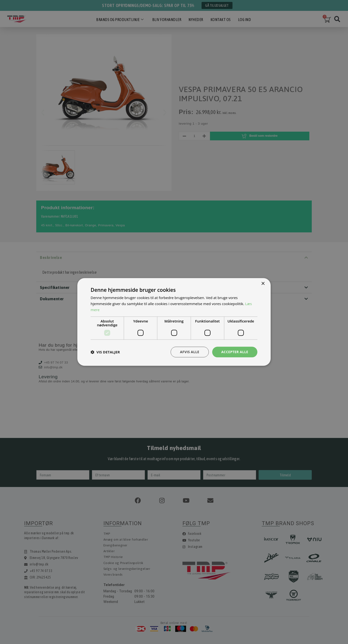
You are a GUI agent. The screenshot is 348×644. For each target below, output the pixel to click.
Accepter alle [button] (235, 352)
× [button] (263, 284)
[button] (105, 352)
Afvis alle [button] (190, 352)
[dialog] (174, 322)
